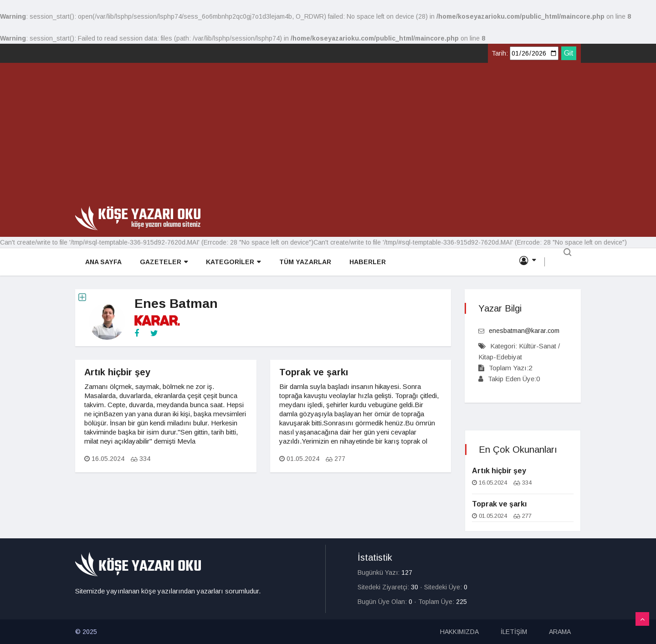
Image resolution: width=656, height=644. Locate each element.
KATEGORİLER (232, 263)
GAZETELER (163, 263)
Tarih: (500, 53)
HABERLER (366, 262)
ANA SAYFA (102, 262)
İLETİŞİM (514, 632)
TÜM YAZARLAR (304, 262)
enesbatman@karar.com (524, 331)
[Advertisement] (328, 138)
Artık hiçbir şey (117, 372)
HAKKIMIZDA (459, 632)
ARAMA (560, 632)
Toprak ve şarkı (314, 372)
